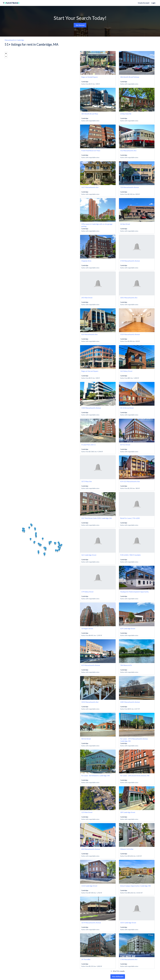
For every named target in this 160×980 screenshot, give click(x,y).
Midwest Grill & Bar (127, 849)
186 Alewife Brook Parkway (130, 77)
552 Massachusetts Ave (128, 151)
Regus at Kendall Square (90, 77)
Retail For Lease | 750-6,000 (130, 518)
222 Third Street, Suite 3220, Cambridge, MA (97, 518)
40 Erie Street (86, 739)
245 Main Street (87, 298)
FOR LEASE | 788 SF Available (130, 555)
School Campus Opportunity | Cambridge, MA (135, 886)
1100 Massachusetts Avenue (91, 408)
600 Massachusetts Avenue (91, 849)
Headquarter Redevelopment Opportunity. (134, 592)
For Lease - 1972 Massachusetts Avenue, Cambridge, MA (134, 740)
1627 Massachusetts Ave (90, 187)
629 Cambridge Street (128, 628)
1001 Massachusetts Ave (129, 298)
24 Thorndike (86, 959)
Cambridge (20, 40)
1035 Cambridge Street (128, 923)
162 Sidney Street (126, 371)
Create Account (144, 3)
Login (153, 3)
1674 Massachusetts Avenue (91, 923)
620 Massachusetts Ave (89, 334)
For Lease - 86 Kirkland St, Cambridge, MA (96, 776)
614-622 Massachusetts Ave (130, 481)
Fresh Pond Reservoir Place (91, 151)
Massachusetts (10, 40)
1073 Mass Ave (87, 481)
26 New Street (125, 224)
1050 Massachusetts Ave (90, 702)
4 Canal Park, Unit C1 (88, 445)
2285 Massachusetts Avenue (130, 702)
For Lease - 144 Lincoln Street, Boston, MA (135, 776)
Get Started (80, 25)
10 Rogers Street (87, 628)
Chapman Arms (86, 261)
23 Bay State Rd (126, 114)
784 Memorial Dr (126, 665)
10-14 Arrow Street (127, 408)
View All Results (118, 977)
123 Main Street (87, 812)
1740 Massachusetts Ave (129, 959)
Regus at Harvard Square (90, 371)
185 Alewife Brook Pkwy (90, 114)
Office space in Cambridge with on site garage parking (97, 225)
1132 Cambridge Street (89, 886)
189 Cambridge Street (128, 812)
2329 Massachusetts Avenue (130, 334)
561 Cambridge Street (89, 555)
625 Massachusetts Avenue (91, 665)
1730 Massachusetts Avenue (130, 261)
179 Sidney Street (87, 592)
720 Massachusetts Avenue (130, 187)
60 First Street (125, 445)
